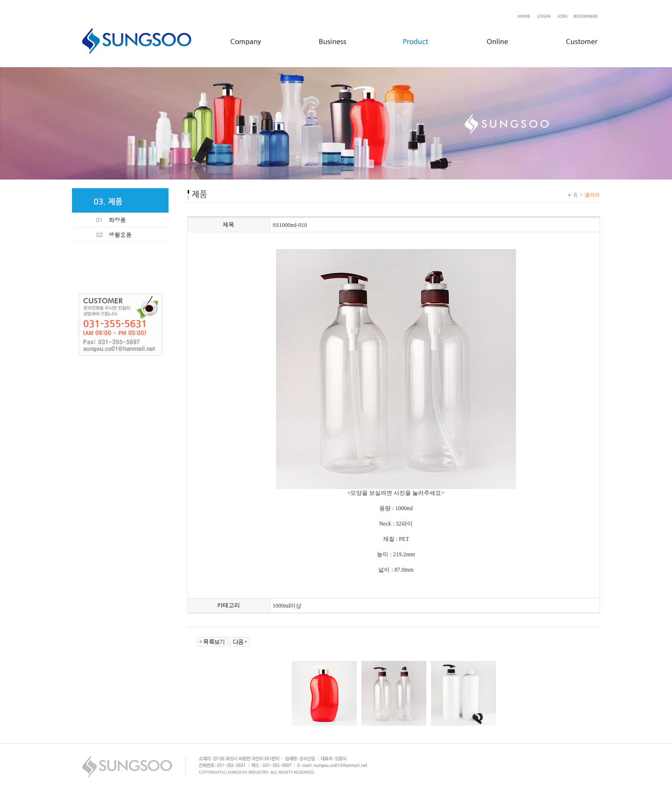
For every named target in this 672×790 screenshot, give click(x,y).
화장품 (117, 220)
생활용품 (120, 234)
